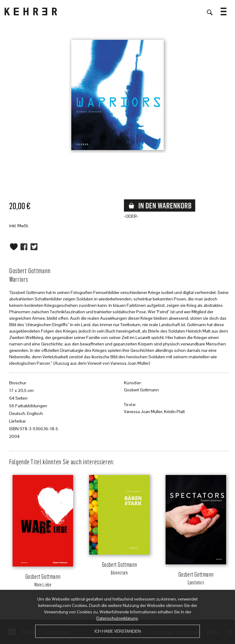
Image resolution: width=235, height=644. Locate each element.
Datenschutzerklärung (117, 618)
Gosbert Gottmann (141, 390)
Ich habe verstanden (118, 631)
